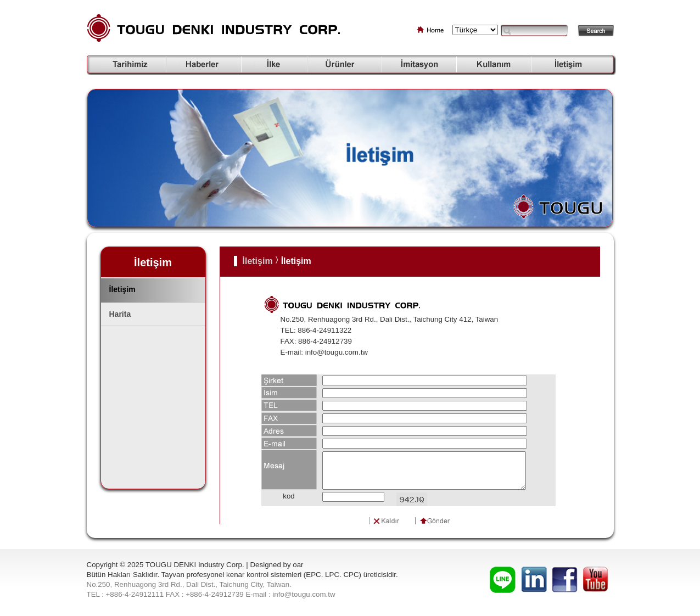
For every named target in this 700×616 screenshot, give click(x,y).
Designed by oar (276, 565)
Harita (120, 314)
